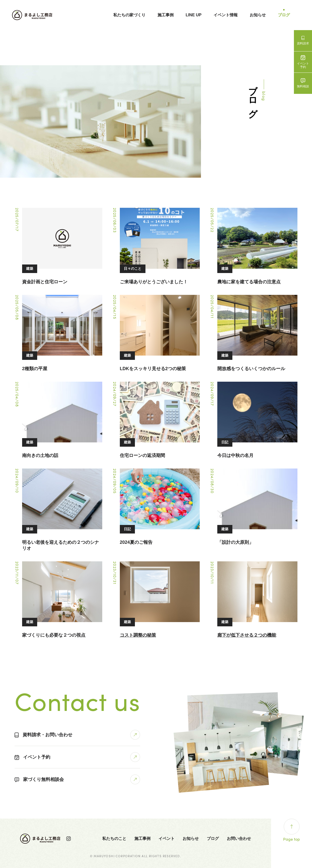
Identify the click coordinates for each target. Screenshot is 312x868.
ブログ (284, 15)
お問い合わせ (239, 839)
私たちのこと (114, 839)
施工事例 (166, 15)
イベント (167, 839)
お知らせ (258, 15)
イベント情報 (226, 15)
